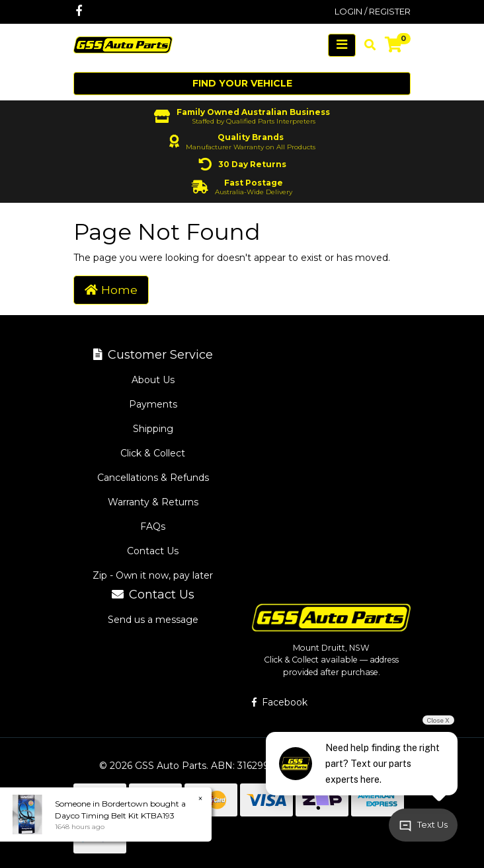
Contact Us (153, 551)
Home (111, 290)
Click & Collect (153, 453)
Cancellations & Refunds (153, 478)
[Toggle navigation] (342, 45)
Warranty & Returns (153, 502)
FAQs (153, 526)
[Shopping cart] (393, 45)
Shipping (153, 429)
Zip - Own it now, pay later (153, 575)
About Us (153, 380)
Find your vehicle (242, 83)
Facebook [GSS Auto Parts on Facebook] (280, 702)
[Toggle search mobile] (366, 45)
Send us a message (153, 620)
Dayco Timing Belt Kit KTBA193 (115, 815)
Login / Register (373, 11)
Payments (153, 404)
